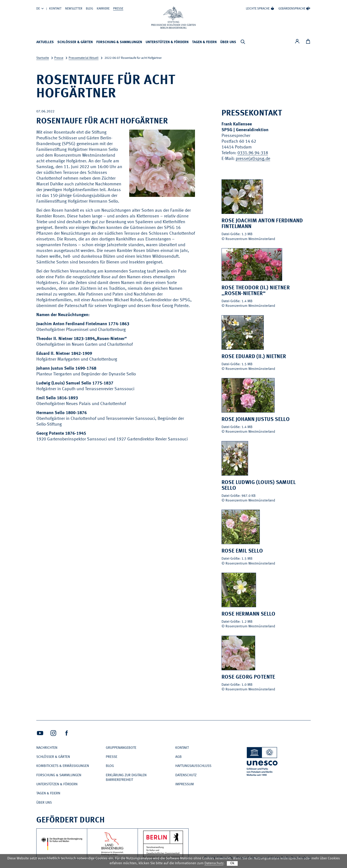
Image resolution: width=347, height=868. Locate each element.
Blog (90, 9)
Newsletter (74, 9)
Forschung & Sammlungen (119, 42)
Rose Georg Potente (248, 677)
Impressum (185, 784)
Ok (232, 863)
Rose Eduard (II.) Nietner (254, 357)
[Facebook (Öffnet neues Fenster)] (67, 733)
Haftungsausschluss (193, 766)
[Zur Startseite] (173, 18)
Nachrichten (47, 748)
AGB (178, 757)
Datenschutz (186, 775)
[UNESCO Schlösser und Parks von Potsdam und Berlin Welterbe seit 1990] (262, 762)
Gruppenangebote (121, 748)
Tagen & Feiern (204, 42)
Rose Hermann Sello (249, 614)
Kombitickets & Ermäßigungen (63, 766)
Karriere (103, 9)
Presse (118, 9)
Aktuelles (45, 42)
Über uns (228, 42)
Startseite (43, 58)
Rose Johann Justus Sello (256, 420)
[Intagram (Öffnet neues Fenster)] (53, 733)
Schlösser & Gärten (75, 42)
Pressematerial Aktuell (84, 58)
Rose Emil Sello (242, 551)
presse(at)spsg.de (253, 159)
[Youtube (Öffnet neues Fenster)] (40, 733)
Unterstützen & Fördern (167, 42)
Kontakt (55, 9)
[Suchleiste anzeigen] (243, 42)
